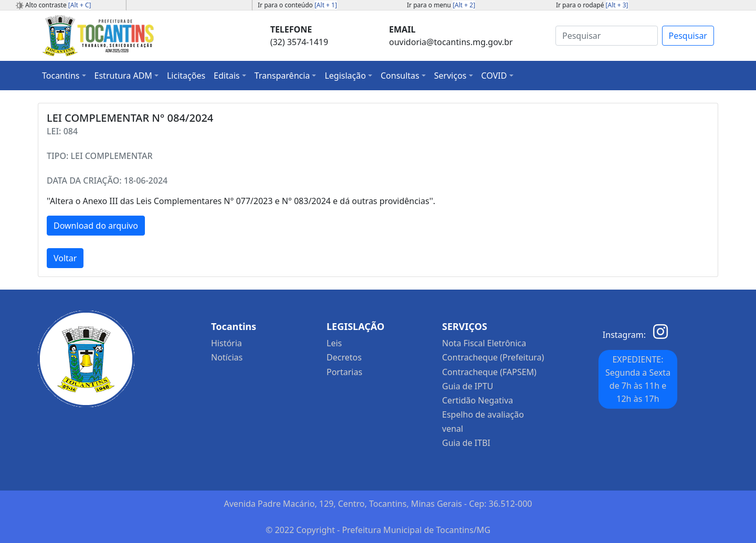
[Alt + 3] (617, 5)
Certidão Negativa (477, 400)
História (227, 343)
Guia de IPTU (468, 386)
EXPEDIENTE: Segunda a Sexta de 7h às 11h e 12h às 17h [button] (638, 379)
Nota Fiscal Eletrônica (484, 343)
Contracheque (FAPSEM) (489, 372)
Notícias (227, 357)
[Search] (607, 36)
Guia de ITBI (466, 443)
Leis (334, 343)
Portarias (344, 372)
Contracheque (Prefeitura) (493, 357)
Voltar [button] (65, 258)
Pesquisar (688, 36)
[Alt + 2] (464, 5)
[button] (64, 76)
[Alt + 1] (326, 5)
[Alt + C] (80, 5)
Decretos (344, 357)
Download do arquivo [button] (96, 226)
